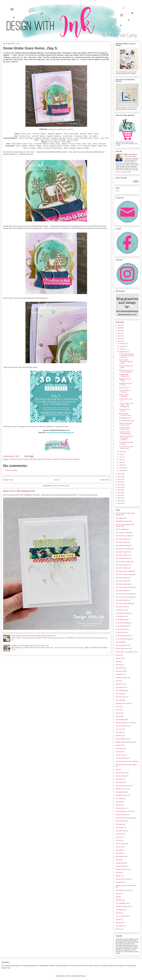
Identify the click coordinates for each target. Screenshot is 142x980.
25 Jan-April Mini (121, 629)
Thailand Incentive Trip (123, 906)
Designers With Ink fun (123, 703)
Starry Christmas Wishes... (124, 410)
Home (57, 480)
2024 (119, 331)
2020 (119, 341)
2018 (119, 476)
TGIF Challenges (121, 903)
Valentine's (119, 923)
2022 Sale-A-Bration (122, 600)
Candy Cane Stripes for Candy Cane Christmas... (126, 438)
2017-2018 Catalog (121, 542)
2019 (119, 474)
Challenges (56, 459)
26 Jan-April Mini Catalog (123, 639)
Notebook (119, 802)
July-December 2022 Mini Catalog (126, 765)
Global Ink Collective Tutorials (125, 723)
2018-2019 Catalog (121, 555)
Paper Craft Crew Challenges (125, 818)
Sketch (118, 873)
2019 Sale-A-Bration (122, 565)
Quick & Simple (120, 844)
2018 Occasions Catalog (123, 549)
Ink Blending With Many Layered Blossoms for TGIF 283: (126, 356)
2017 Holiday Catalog (122, 533)
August (122, 452)
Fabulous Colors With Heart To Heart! (126, 424)
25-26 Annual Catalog (122, 636)
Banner (118, 655)
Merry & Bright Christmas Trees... (125, 414)
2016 (119, 482)
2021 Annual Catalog (122, 584)
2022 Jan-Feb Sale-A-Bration (124, 594)
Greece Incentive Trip (122, 726)
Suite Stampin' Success (123, 890)
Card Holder (119, 668)
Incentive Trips (120, 755)
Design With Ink (132, 154)
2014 (119, 487)
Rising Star (119, 850)
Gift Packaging (120, 719)
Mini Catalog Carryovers (123, 786)
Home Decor (119, 748)
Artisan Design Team (122, 649)
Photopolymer (120, 827)
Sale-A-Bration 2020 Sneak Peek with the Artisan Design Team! (34, 636)
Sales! (117, 860)
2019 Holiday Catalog (122, 558)
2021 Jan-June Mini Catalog (124, 587)
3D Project (119, 642)
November (123, 346)
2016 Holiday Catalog (122, 521)
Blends (118, 662)
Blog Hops (119, 665)
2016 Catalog (120, 518)
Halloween (119, 736)
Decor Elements (121, 697)
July (121, 454)
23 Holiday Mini (120, 610)
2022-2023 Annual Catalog (124, 603)
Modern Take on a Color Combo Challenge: (126, 371)
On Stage (118, 805)
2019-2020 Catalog (121, 568)
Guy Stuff (118, 732)
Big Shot (118, 658)
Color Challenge (121, 691)
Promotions (119, 837)
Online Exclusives (121, 815)
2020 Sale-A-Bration (122, 578)
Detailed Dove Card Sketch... (125, 380)
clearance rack (120, 684)
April (121, 462)
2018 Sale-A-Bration (122, 552)
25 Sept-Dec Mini (121, 632)
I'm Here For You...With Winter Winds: (126, 447)
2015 (119, 485)
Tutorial (118, 913)
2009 (119, 501)
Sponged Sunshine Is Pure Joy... (126, 384)
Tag (117, 897)
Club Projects (120, 687)
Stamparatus (119, 882)
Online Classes (120, 808)
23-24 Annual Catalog (122, 613)
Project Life (119, 834)
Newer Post (8, 480)
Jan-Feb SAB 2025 (121, 758)
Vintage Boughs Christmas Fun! (124, 375)
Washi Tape (119, 926)
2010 (119, 498)
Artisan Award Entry (122, 645)
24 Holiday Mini (120, 616)
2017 (119, 479)
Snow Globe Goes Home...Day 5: (125, 428)
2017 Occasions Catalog (123, 536)
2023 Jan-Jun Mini (121, 607)
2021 (119, 339)
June (121, 457)
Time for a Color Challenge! (124, 395)
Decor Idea (119, 700)
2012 (119, 493)
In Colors (118, 752)
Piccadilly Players (121, 831)
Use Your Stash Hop (122, 916)
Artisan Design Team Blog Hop (125, 652)
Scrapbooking (120, 863)
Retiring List (119, 847)
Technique (119, 900)
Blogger (83, 976)
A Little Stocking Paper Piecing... (126, 443)
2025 (119, 328)
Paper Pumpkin (120, 821)
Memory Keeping (121, 776)
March (121, 465)
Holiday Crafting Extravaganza (125, 742)
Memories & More (121, 773)
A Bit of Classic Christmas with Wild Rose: (126, 362)
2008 (119, 503)
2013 (119, 490)
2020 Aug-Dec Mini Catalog (18, 459)
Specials (118, 876)
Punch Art (119, 840)
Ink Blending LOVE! (125, 418)
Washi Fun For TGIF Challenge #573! (19, 491)
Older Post (105, 480)
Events (118, 707)
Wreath (118, 929)
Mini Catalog (119, 782)
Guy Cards (119, 729)
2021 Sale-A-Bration (122, 591)
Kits (117, 770)
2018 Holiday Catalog (122, 545)
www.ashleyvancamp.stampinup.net (60, 433)
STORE (70, 129)
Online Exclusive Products (124, 811)
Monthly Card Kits (121, 789)
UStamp (118, 919)
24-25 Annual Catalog (122, 623)
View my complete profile (123, 172)
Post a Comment (11, 470)
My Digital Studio (121, 792)
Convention (119, 694)
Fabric (117, 710)
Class (117, 681)
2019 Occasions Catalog (123, 562)
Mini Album (119, 779)
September (123, 352)
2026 (119, 325)
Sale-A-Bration (120, 856)
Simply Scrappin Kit (122, 869)
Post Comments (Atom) (61, 486)
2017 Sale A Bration (122, 539)
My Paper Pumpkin (121, 795)
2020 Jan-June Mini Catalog (124, 574)
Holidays (77, 459)
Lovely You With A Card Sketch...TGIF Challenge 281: (126, 405)
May (121, 460)
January (122, 470)
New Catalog (120, 799)
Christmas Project (67, 459)
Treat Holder (119, 910)
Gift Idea (118, 716)
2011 (119, 495)
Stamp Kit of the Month (123, 879)
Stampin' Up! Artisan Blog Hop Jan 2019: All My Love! (30, 645)
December (123, 344)
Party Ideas (119, 824)
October (122, 349)
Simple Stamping (121, 866)
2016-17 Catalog (121, 529)
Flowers (118, 713)
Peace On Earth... (124, 388)
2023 (119, 333)
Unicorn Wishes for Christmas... (125, 391)
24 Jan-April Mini (121, 620)
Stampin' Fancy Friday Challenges (126, 885)
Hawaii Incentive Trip (122, 739)
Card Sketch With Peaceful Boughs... (126, 433)
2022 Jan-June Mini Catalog (124, 597)
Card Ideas (47, 459)
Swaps (118, 894)
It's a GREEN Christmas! (127, 421)
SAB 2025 (119, 853)
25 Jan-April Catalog (122, 626)
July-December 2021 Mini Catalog (126, 761)
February (122, 468)
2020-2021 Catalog (35, 459)
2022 (119, 336)
